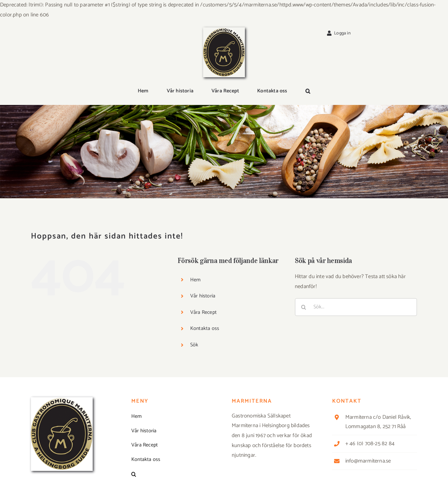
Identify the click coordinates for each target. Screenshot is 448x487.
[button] (308, 91)
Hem (196, 280)
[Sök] (304, 307)
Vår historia (203, 296)
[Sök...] (356, 307)
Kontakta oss (205, 328)
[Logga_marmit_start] (224, 30)
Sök (194, 345)
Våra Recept (203, 312)
